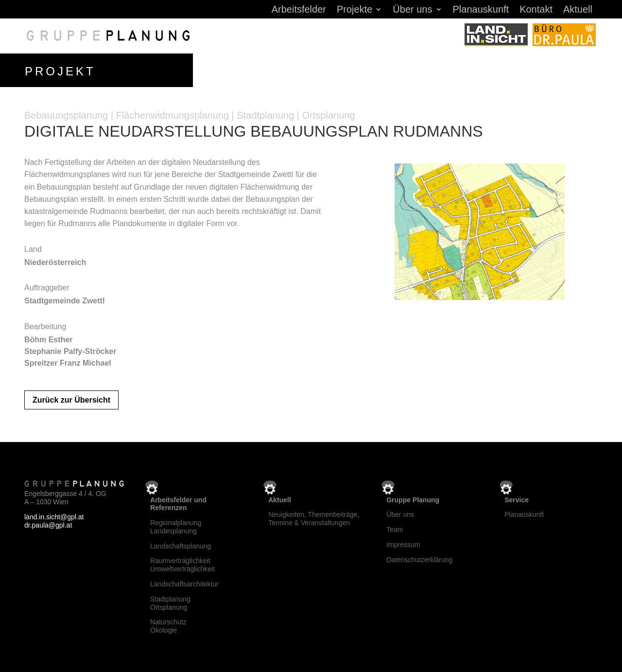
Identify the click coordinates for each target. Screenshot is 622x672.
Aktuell (578, 10)
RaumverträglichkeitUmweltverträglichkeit (182, 565)
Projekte (354, 10)
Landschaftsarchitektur (184, 584)
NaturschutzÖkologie (168, 626)
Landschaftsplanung (181, 546)
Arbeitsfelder (299, 10)
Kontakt (536, 10)
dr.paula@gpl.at (48, 525)
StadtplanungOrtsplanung (170, 603)
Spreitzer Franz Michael (68, 363)
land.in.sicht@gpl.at (54, 517)
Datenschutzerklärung (419, 560)
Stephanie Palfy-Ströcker (70, 351)
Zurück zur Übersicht (71, 400)
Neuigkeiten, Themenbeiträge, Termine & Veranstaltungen (314, 519)
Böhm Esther (49, 340)
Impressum (403, 545)
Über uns (412, 10)
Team (395, 530)
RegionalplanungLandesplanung (176, 527)
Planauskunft (481, 10)
